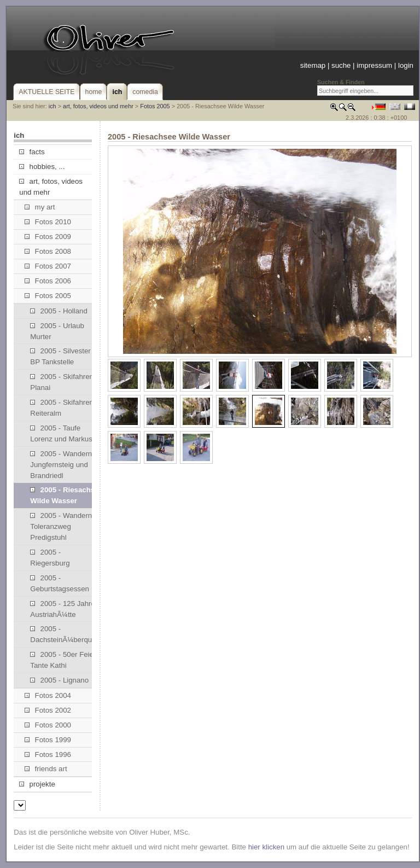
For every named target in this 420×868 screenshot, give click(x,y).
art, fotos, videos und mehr (98, 106)
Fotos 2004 (48, 695)
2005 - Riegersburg (50, 558)
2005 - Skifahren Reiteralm (62, 408)
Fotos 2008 (48, 251)
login (406, 65)
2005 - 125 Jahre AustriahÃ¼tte (63, 609)
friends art (46, 769)
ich (52, 106)
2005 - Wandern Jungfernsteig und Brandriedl (61, 465)
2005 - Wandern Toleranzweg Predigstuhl (61, 526)
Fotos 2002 (48, 710)
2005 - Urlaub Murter (57, 331)
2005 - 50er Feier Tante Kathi (63, 660)
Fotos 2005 (155, 106)
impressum (374, 65)
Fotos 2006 (48, 281)
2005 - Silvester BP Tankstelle (60, 356)
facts (32, 152)
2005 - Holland (59, 311)
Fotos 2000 (48, 725)
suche (341, 65)
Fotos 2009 (48, 237)
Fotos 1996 (48, 755)
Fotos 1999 (48, 740)
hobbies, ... (42, 167)
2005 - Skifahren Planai (62, 382)
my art (40, 207)
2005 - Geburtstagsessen (60, 583)
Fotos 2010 (48, 222)
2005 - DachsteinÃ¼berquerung (65, 634)
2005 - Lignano (59, 680)
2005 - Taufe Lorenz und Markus (61, 433)
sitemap (313, 65)
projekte (37, 784)
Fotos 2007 (48, 266)
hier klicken (266, 847)
